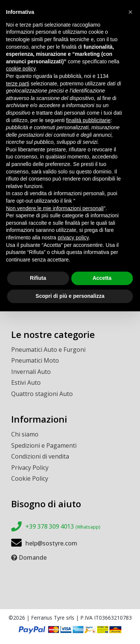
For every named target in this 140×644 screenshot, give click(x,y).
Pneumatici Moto (35, 360)
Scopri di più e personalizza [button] (70, 296)
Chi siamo (25, 434)
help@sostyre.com (51, 543)
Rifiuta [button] (38, 278)
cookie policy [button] (21, 69)
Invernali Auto (31, 372)
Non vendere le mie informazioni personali (55, 208)
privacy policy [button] (73, 238)
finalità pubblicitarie (88, 120)
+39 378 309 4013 (63, 526)
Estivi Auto (26, 383)
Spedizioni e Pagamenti (44, 445)
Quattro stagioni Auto (42, 394)
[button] (130, 12)
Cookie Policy (30, 478)
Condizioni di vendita (40, 456)
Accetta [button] (102, 278)
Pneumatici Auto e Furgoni (48, 350)
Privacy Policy (30, 468)
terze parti (18, 84)
